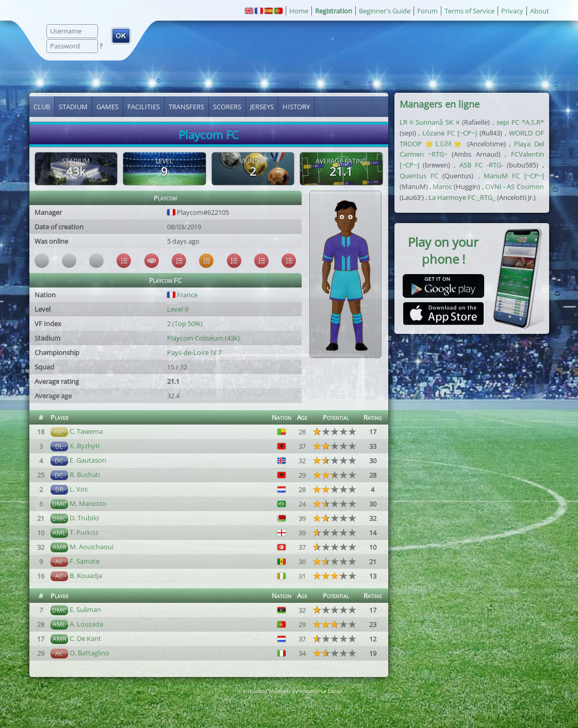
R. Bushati (85, 475)
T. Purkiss (84, 532)
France (182, 295)
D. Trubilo (84, 518)
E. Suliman (85, 610)
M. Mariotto (88, 503)
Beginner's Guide (385, 11)
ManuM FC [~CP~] (514, 176)
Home (299, 11)
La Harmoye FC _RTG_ (462, 197)
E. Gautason (88, 460)
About (540, 11)
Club (42, 107)
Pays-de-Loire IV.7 (194, 352)
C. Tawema (86, 431)
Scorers (227, 107)
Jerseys (262, 107)
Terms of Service (469, 11)
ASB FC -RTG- (481, 165)
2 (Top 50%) (185, 324)
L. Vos (79, 489)
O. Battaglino (89, 653)
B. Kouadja (86, 575)
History (296, 107)
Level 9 (178, 309)
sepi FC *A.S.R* (520, 122)
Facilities (144, 107)
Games (108, 107)
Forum (427, 11)
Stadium (73, 107)
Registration (334, 11)
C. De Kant (85, 638)
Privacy (512, 11)
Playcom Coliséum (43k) (203, 338)
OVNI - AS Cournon (515, 187)
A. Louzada (86, 624)
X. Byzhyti (85, 446)
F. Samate (85, 561)
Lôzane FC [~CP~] (450, 133)
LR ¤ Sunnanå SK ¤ (430, 122)
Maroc (442, 187)
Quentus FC (419, 176)
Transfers (186, 107)
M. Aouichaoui (92, 547)
